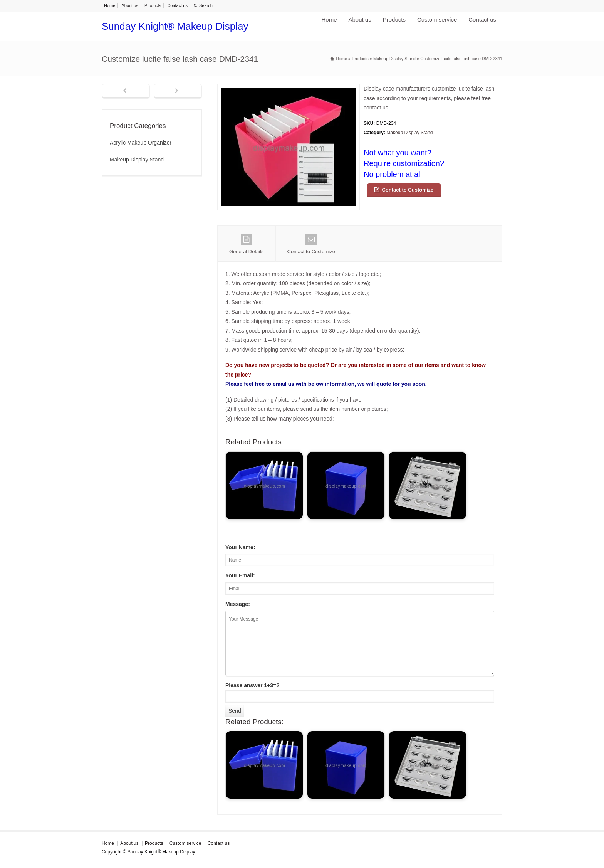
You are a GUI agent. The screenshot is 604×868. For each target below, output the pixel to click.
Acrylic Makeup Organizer (141, 143)
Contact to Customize (408, 190)
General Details (247, 244)
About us (130, 5)
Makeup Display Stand (409, 133)
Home (110, 5)
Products (153, 5)
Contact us (177, 5)
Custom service (437, 19)
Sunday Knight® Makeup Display (175, 26)
